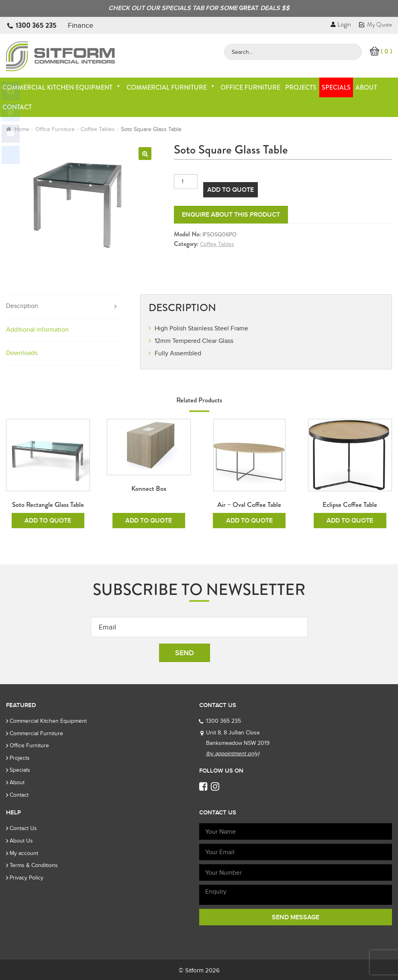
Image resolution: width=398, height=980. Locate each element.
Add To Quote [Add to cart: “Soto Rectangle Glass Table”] (48, 521)
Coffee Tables (98, 129)
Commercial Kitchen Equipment (62, 87)
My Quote (376, 25)
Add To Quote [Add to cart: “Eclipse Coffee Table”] (350, 521)
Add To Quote (231, 190)
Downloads (22, 353)
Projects (301, 87)
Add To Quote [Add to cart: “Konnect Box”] (149, 521)
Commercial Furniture (171, 87)
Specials (336, 87)
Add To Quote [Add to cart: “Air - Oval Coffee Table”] (249, 521)
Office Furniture (250, 87)
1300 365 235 (36, 25)
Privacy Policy (27, 878)
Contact (19, 795)
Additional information (37, 330)
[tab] (65, 307)
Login (341, 24)
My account (24, 853)
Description (22, 306)
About (366, 87)
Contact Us (23, 828)
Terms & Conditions (34, 865)
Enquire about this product (231, 215)
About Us (21, 841)
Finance (81, 25)
